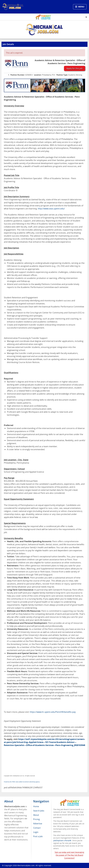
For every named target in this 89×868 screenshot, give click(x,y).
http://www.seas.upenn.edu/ (51, 209)
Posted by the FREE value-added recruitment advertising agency (22, 782)
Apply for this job (75, 68)
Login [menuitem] (36, 832)
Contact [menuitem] (37, 828)
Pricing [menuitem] (36, 819)
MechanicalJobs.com (26, 865)
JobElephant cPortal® (62, 840)
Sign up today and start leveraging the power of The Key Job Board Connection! (69, 855)
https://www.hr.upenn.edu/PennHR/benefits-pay (53, 712)
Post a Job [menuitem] (38, 836)
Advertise (38, 824)
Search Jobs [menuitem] (39, 811)
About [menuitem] (36, 815)
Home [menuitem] (36, 806)
